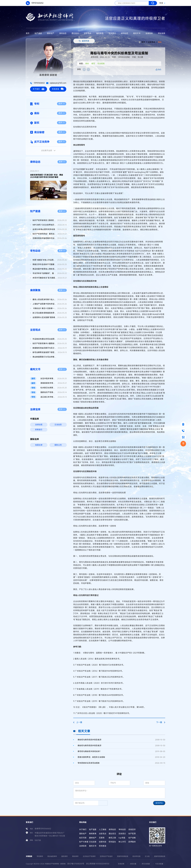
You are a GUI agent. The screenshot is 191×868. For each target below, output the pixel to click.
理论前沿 (75, 33)
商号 (93, 64)
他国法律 (39, 445)
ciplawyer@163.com (56, 83)
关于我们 (39, 89)
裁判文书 (137, 33)
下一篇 (161, 722)
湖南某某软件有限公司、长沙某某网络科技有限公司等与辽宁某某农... (54, 383)
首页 (28, 33)
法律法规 (39, 425)
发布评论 (159, 803)
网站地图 (162, 33)
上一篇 (78, 722)
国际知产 (51, 33)
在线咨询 (58, 89)
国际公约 (58, 445)
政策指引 (39, 430)
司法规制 (101, 64)
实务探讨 (112, 33)
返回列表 (86, 41)
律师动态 (124, 33)
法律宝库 (149, 33)
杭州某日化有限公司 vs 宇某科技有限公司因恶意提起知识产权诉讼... (54, 388)
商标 (160, 42)
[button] (46, 198)
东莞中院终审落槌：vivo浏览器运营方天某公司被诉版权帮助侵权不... (54, 379)
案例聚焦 (100, 33)
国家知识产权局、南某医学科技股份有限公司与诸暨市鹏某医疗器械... (54, 392)
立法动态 (58, 425)
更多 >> (62, 104)
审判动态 (63, 33)
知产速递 (38, 33)
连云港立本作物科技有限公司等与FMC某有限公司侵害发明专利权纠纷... (54, 397)
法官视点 (87, 33)
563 (160, 69)
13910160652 (35, 3)
